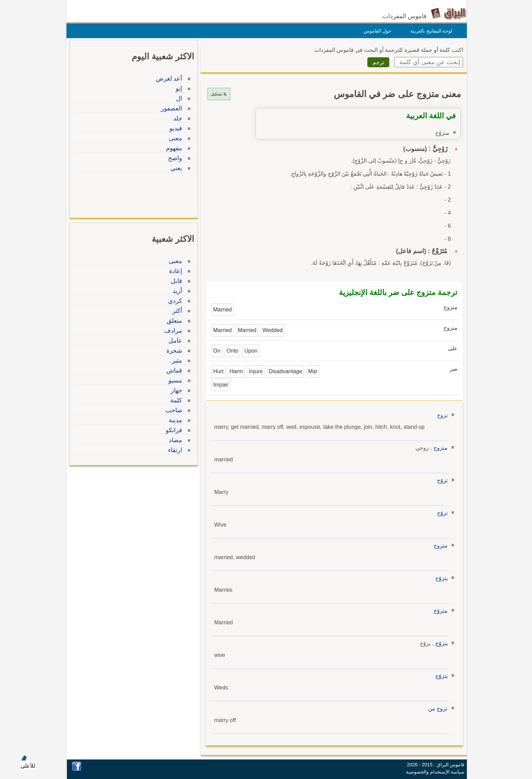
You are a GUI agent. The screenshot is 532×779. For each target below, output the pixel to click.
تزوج (441, 415)
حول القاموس (376, 31)
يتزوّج (440, 578)
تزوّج (441, 480)
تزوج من (436, 709)
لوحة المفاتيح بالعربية (430, 31)
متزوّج (439, 611)
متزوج (439, 448)
